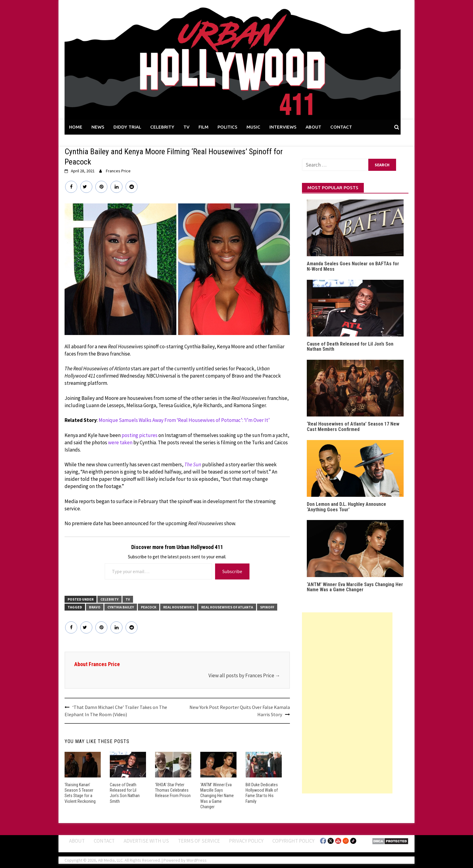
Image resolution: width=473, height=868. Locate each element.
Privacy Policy (246, 841)
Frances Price (118, 171)
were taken (120, 442)
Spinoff (267, 607)
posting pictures (140, 435)
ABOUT (313, 127)
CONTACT (341, 127)
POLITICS (227, 127)
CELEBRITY (162, 127)
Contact (104, 841)
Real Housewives (179, 607)
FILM (203, 127)
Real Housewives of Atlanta (227, 607)
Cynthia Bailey (121, 607)
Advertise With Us (146, 841)
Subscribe (232, 571)
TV (186, 127)
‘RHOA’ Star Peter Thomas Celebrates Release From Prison (173, 790)
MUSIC (253, 127)
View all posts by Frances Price (244, 675)
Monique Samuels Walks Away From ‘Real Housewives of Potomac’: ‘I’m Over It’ (184, 420)
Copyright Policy (293, 841)
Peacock (149, 607)
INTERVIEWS (283, 127)
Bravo (95, 607)
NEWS (98, 127)
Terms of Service (199, 841)
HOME (76, 127)
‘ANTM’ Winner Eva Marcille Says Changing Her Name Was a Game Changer (217, 796)
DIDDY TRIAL (127, 127)
